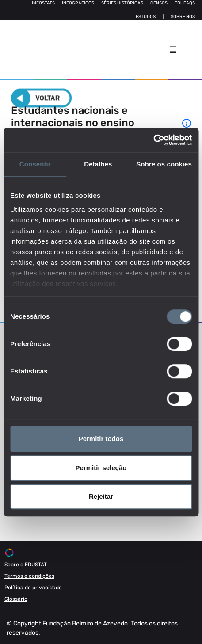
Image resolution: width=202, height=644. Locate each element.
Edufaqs (185, 3)
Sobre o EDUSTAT (26, 565)
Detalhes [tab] (98, 164)
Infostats (43, 3)
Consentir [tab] (35, 164)
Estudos (146, 17)
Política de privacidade (33, 588)
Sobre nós (183, 17)
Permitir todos (101, 439)
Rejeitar (101, 496)
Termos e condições (29, 576)
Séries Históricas (122, 3)
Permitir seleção (101, 468)
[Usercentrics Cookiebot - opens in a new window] (153, 140)
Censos (159, 3)
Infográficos (78, 3)
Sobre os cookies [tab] (164, 164)
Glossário (16, 599)
